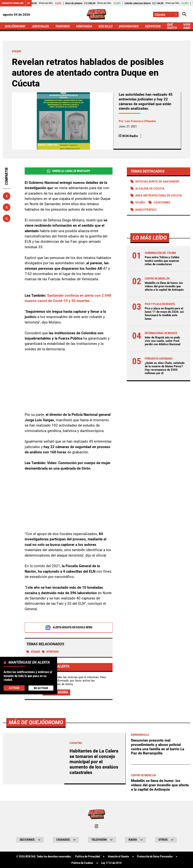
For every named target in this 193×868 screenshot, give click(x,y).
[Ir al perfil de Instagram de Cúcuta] (97, 826)
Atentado (50, 652)
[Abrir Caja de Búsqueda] (184, 14)
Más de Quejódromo (36, 722)
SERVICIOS (153, 26)
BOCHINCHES (129, 26)
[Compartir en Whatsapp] (7, 218)
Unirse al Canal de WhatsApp (69, 171)
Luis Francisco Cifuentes (140, 121)
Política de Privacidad (88, 857)
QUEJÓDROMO (15, 26)
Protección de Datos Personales (155, 857)
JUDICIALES (40, 26)
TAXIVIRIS (62, 26)
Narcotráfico (146, 210)
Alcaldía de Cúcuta (150, 189)
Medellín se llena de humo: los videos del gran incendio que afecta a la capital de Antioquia (164, 286)
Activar (14, 688)
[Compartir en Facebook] (7, 196)
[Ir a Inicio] (97, 14)
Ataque (33, 652)
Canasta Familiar (13, 3)
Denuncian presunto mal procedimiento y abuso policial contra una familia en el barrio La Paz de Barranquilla (158, 747)
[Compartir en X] (7, 207)
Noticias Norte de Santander (157, 182)
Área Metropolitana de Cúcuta (159, 196)
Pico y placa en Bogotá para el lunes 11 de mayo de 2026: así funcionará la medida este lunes (164, 314)
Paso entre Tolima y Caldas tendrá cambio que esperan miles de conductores (162, 261)
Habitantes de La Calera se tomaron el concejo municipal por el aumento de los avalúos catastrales (94, 762)
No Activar (41, 688)
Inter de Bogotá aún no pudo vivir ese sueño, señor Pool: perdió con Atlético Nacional (163, 341)
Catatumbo (162, 203)
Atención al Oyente (118, 857)
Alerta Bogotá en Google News (69, 628)
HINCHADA (84, 26)
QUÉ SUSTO (172, 26)
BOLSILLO (106, 26)
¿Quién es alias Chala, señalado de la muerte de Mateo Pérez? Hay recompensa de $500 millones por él (165, 368)
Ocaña (140, 203)
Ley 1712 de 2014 (111, 863)
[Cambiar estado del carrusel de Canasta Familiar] (28, 3)
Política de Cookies (82, 863)
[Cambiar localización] (166, 14)
